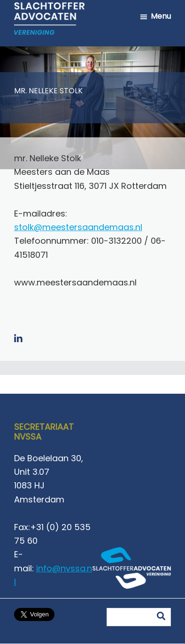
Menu (161, 16)
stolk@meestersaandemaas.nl (78, 227)
